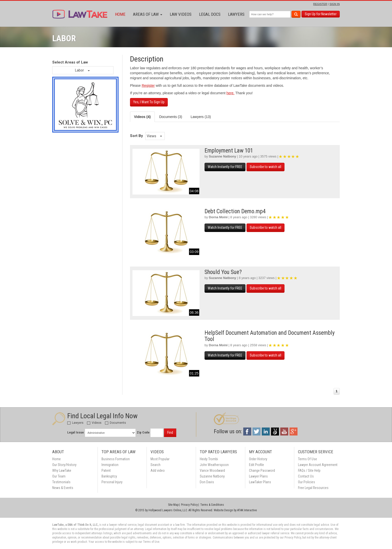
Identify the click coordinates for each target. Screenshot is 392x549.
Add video (158, 470)
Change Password (262, 470)
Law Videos (181, 14)
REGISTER (320, 4)
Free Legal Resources (313, 488)
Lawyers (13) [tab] (201, 117)
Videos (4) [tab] (142, 117)
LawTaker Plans (260, 482)
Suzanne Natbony (222, 156)
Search (155, 465)
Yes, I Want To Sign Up (149, 102)
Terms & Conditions (212, 505)
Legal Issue (75, 432)
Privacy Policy (189, 505)
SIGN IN (335, 4)
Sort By (136, 136)
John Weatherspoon (214, 465)
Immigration (110, 465)
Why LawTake (62, 470)
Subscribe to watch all (265, 167)
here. (230, 93)
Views (154, 136)
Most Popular (160, 459)
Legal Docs (210, 14)
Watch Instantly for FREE (225, 167)
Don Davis (207, 482)
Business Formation (116, 459)
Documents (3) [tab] (171, 117)
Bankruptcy (109, 476)
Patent (106, 470)
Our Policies (306, 482)
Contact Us (306, 476)
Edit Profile (256, 465)
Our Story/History (64, 465)
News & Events (63, 488)
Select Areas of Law (70, 62)
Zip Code (143, 432)
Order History (258, 459)
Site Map (173, 505)
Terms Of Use (307, 459)
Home (120, 14)
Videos (94, 423)
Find (170, 432)
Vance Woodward (212, 470)
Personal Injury (112, 482)
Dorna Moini (218, 217)
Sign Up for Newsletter (321, 14)
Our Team (59, 476)
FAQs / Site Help (309, 470)
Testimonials (61, 482)
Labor (82, 70)
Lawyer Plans (258, 476)
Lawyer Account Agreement (318, 465)
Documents (115, 423)
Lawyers (236, 14)
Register (148, 85)
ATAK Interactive (247, 510)
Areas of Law (148, 14)
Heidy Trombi (209, 459)
